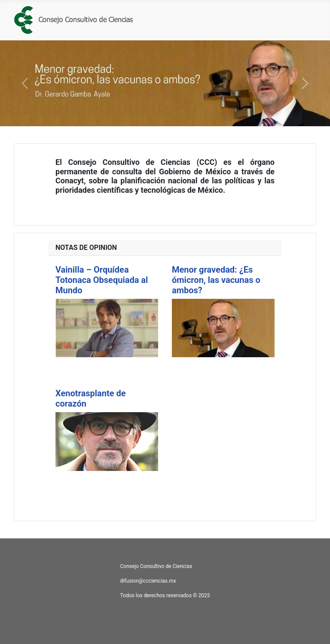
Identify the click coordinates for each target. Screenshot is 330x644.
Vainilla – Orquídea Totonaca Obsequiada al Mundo (102, 280)
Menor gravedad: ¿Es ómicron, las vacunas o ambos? (216, 280)
